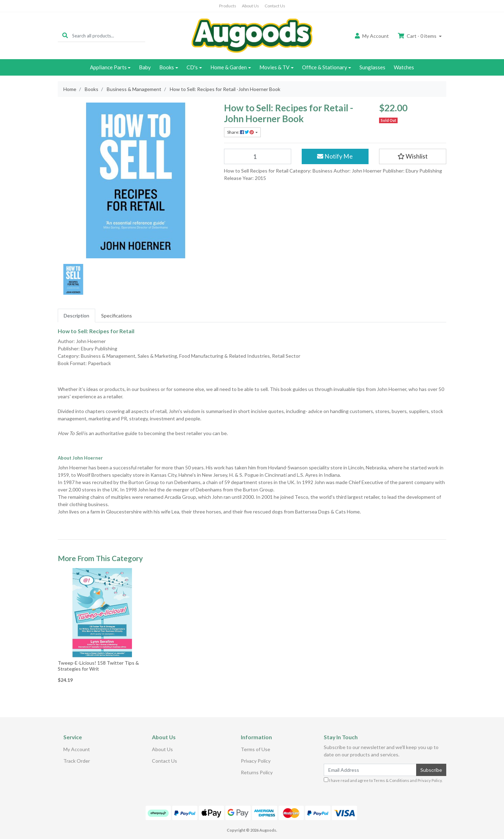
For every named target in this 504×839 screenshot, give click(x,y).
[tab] (76, 316)
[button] (413, 156)
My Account (77, 749)
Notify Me (335, 156)
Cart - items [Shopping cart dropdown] (418, 36)
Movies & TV (274, 67)
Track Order (77, 761)
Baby (145, 67)
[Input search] (109, 36)
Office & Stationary (325, 67)
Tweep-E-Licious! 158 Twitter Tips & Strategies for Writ (98, 666)
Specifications (117, 316)
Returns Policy (257, 772)
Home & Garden (229, 67)
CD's (192, 67)
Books (167, 67)
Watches (404, 67)
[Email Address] (370, 770)
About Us (250, 6)
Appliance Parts (108, 67)
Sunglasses (372, 67)
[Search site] (65, 36)
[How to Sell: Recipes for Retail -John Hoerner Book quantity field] (258, 156)
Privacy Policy (256, 761)
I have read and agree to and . (383, 780)
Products (228, 6)
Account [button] (372, 36)
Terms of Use (255, 749)
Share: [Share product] (241, 132)
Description (76, 316)
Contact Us (275, 6)
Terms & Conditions (391, 780)
